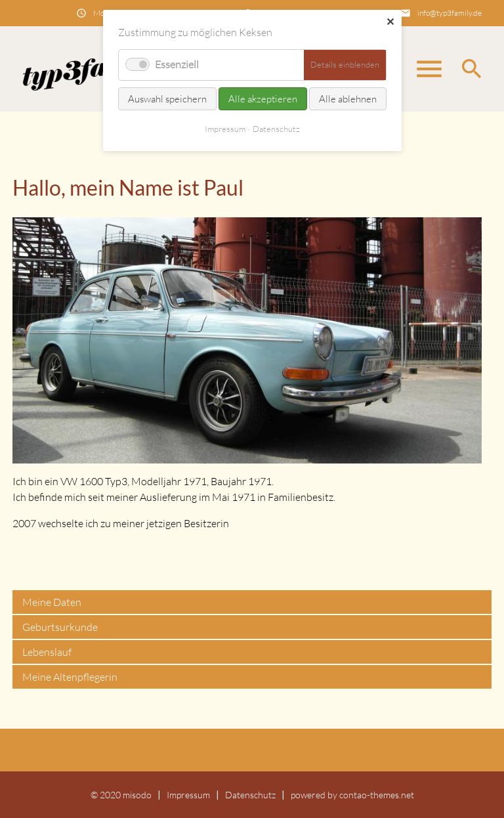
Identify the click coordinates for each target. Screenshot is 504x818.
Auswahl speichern (167, 99)
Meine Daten (52, 602)
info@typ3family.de (450, 13)
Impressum (188, 795)
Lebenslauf (47, 652)
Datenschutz (250, 795)
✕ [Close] (390, 22)
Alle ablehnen (348, 99)
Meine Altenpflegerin (70, 677)
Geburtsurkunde (60, 627)
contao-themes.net (377, 795)
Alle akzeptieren (263, 99)
